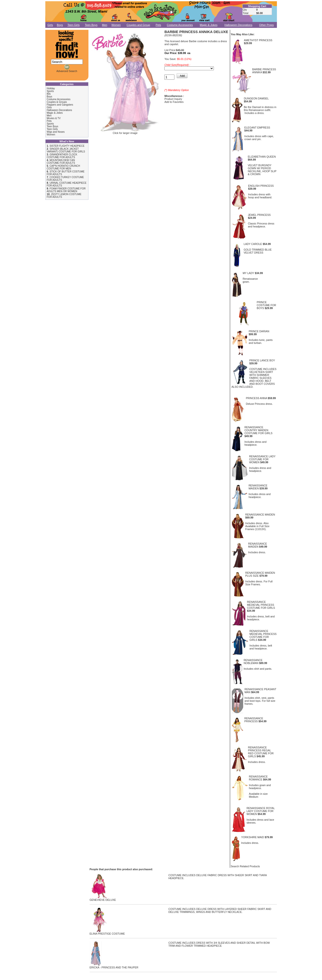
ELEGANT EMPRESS (257, 128)
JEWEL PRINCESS (259, 215)
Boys (60, 25)
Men (105, 25)
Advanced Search (67, 71)
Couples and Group (138, 25)
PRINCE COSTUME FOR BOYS (266, 305)
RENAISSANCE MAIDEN (258, 487)
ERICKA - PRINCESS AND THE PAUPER (114, 966)
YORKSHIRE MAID (253, 837)
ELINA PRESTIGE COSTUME (107, 932)
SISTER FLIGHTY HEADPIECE (67, 146)
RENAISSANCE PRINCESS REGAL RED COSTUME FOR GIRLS (261, 752)
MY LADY (248, 273)
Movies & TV (54, 118)
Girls (50, 25)
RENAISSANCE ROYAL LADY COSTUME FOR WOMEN (261, 811)
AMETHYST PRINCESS (258, 40)
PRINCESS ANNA (256, 398)
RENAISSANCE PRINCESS (254, 720)
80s (49, 94)
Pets (158, 25)
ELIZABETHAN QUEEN (262, 157)
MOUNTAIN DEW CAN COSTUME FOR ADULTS (61, 162)
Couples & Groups (57, 102)
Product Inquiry (173, 99)
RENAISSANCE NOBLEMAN (253, 662)
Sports (50, 91)
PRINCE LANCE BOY (262, 360)
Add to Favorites (174, 102)
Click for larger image (125, 132)
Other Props (266, 25)
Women (116, 25)
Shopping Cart (257, 6)
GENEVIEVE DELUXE (103, 899)
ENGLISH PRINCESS (261, 186)
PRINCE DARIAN (259, 331)
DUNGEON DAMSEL (256, 98)
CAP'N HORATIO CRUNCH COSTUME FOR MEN (63, 167)
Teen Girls (74, 25)
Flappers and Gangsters (60, 105)
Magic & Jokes (209, 25)
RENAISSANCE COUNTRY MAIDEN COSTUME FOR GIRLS (258, 430)
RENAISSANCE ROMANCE (258, 778)
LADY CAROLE (253, 244)
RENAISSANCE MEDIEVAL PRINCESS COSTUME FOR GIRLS (261, 605)
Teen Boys (91, 25)
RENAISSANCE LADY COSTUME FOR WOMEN (262, 459)
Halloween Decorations (238, 25)
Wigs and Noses (56, 132)
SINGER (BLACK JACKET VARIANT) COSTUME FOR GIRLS (66, 150)
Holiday (51, 88)
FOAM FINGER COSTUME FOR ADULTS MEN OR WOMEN (66, 190)
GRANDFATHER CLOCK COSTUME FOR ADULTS (62, 156)
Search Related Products (245, 866)
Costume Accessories (180, 25)
